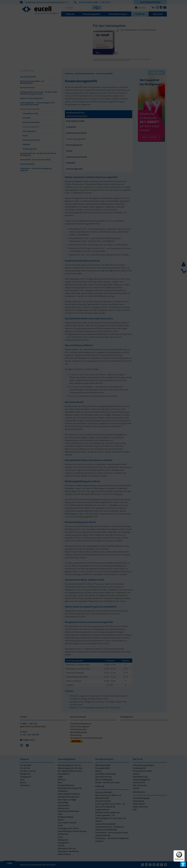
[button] (73, 442)
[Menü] (183, 852)
